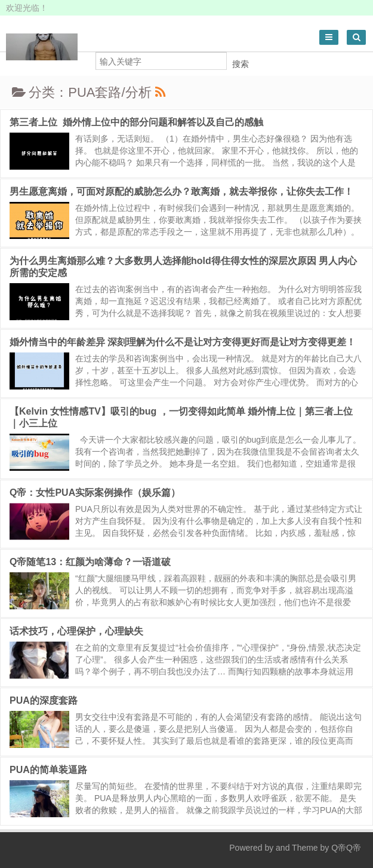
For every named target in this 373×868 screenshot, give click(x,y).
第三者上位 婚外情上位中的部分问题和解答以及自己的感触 (136, 122)
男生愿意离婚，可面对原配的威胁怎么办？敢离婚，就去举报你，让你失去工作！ (181, 191)
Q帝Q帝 (346, 848)
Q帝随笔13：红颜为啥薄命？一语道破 (90, 562)
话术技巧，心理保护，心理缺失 (76, 631)
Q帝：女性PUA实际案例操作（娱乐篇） (95, 493)
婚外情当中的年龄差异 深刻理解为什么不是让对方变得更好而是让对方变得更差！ (183, 342)
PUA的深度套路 (44, 700)
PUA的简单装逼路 (48, 770)
